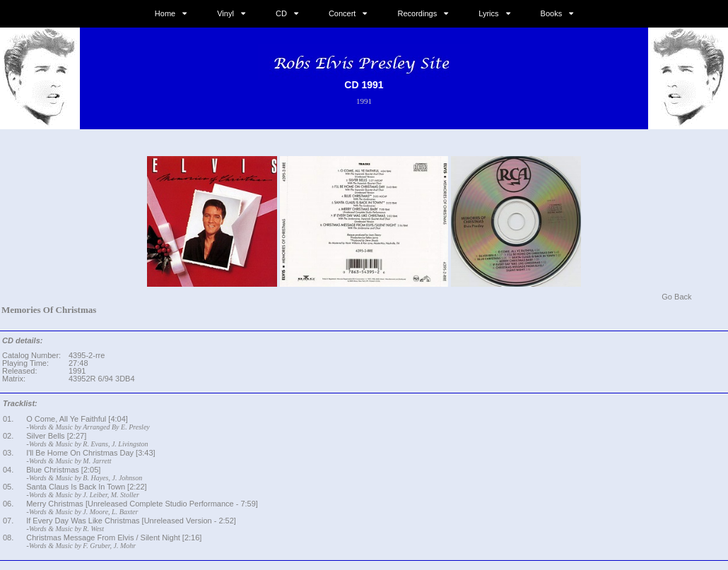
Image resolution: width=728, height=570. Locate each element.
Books (552, 13)
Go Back (676, 297)
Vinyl (225, 13)
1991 (364, 101)
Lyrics (488, 13)
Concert (342, 13)
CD (281, 13)
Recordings (418, 13)
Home (165, 13)
